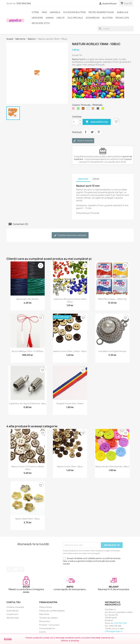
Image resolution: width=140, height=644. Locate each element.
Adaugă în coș (97, 122)
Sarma (50, 18)
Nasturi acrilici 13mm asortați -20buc (112, 466)
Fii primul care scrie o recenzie (70, 235)
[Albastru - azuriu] (89, 109)
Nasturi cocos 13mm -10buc (70, 466)
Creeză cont (12, 614)
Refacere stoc (41, 23)
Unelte (60, 18)
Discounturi (45, 621)
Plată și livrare (46, 607)
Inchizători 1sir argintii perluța (112, 351)
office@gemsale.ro (114, 631)
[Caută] (116, 29)
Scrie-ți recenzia (83, 141)
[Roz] (74, 109)
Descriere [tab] (83, 179)
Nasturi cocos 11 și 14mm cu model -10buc (28, 468)
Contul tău (13, 602)
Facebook (9, 569)
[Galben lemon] (103, 109)
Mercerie (37, 18)
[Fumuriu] (98, 109)
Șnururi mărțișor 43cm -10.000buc (28, 351)
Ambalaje (123, 12)
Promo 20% (122, 18)
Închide (8, 639)
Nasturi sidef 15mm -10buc (28, 519)
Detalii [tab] (96, 179)
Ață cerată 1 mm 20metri (28, 299)
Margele (55, 12)
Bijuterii (108, 18)
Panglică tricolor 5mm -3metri (70, 403)
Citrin (35, 12)
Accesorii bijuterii (74, 12)
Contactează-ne (47, 628)
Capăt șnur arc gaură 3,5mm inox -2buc (28, 403)
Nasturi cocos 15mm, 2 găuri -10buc (70, 351)
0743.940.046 (24, 3)
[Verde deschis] (79, 109)
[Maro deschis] (94, 109)
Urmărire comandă (15, 607)
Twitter (15, 569)
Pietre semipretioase (101, 12)
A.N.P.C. (43, 632)
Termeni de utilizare (48, 618)
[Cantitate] (75, 122)
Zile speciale (75, 18)
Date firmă (44, 614)
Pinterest (99, 132)
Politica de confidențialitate (52, 611)
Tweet (92, 132)
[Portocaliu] (84, 109)
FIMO (44, 12)
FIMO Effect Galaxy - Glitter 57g (112, 299)
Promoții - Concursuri (49, 625)
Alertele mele (13, 618)
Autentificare (13, 611)
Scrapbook (93, 18)
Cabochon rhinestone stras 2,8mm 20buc (70, 300)
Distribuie (86, 132)
